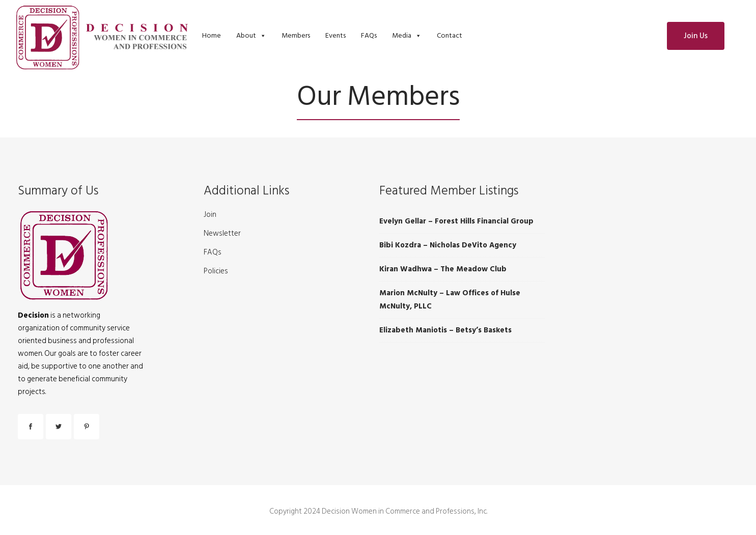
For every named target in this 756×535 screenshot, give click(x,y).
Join (210, 215)
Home (212, 35)
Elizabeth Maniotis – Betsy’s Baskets (445, 330)
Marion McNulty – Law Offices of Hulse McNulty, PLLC (450, 300)
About (246, 35)
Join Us (696, 36)
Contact (450, 35)
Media (402, 35)
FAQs (369, 35)
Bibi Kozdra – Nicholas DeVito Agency (448, 245)
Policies (216, 271)
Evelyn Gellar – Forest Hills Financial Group (456, 221)
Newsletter (222, 234)
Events (335, 35)
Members (296, 35)
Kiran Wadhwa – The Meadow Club (443, 269)
